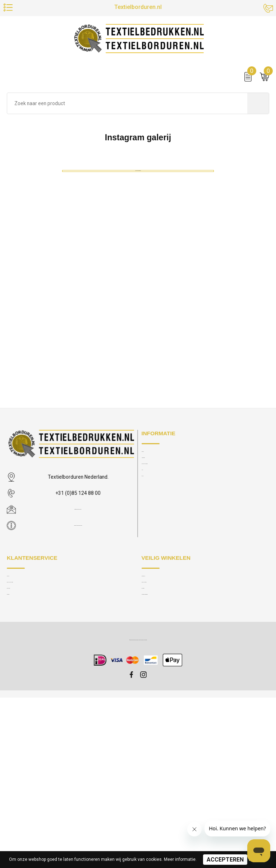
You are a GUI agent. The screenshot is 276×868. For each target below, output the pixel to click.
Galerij (148, 650)
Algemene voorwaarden (166, 763)
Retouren (16, 763)
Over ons (151, 605)
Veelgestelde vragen (163, 627)
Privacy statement (160, 740)
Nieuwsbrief (154, 616)
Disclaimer (153, 752)
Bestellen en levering (28, 740)
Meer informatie (180, 859)
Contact (15, 729)
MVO (147, 639)
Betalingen (18, 752)
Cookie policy (156, 729)
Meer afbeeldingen (138, 526)
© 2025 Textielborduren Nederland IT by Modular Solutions (138, 810)
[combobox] (127, 111)
